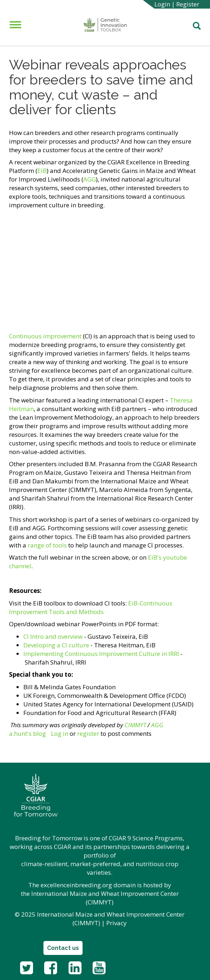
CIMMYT (135, 725)
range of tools (47, 545)
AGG (90, 179)
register (88, 733)
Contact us (63, 948)
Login (162, 4)
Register (188, 4)
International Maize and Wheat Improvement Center (105, 894)
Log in (60, 733)
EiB (42, 171)
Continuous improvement (45, 336)
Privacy (116, 923)
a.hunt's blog (27, 733)
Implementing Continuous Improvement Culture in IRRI (102, 654)
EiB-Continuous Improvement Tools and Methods (91, 607)
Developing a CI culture (56, 645)
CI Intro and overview (53, 636)
